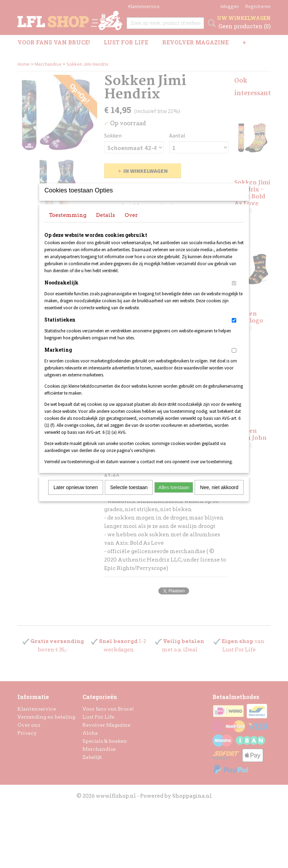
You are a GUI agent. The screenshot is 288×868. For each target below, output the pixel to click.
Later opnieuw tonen (76, 496)
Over (131, 224)
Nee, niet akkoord (219, 496)
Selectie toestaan (129, 496)
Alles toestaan (174, 496)
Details (106, 224)
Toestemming (68, 224)
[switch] (234, 292)
